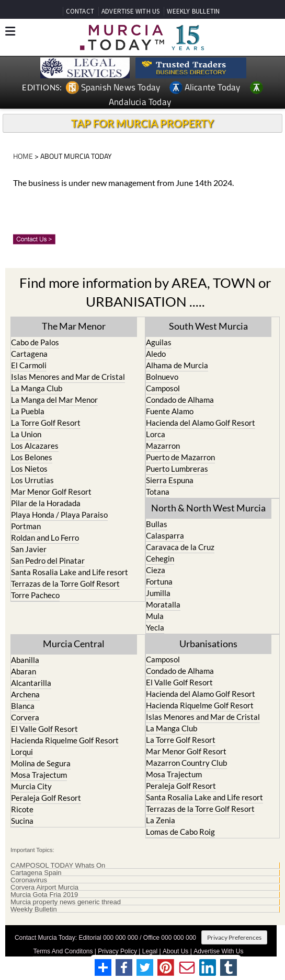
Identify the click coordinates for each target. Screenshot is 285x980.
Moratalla (163, 604)
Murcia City (31, 786)
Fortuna (159, 581)
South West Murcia (208, 326)
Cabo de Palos (35, 342)
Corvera (25, 717)
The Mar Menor (74, 326)
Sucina (22, 821)
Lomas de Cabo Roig (180, 832)
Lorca (156, 434)
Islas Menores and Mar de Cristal (68, 377)
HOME (23, 156)
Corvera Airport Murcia (44, 888)
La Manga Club (37, 388)
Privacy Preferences (234, 937)
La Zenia (161, 820)
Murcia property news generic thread (66, 902)
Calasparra (165, 535)
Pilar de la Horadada (46, 503)
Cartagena (29, 354)
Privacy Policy (117, 951)
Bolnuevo (162, 377)
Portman (26, 526)
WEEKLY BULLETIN (193, 11)
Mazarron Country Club (186, 763)
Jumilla (158, 593)
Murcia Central (74, 644)
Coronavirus (29, 880)
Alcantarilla (31, 683)
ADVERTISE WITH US (130, 11)
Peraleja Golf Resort (46, 798)
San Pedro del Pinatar (48, 561)
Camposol (163, 388)
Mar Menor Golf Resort (51, 492)
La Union (26, 434)
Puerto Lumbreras (177, 469)
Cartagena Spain (36, 873)
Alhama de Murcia (177, 365)
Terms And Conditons (63, 951)
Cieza (156, 570)
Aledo (156, 354)
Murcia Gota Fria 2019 (44, 895)
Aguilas (159, 342)
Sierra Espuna (170, 480)
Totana (158, 492)
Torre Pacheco (35, 595)
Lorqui (22, 752)
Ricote (22, 809)
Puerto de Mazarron (180, 457)
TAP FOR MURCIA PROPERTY (142, 123)
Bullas (157, 524)
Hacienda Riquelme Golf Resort (65, 740)
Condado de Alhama (180, 400)
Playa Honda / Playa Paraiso (59, 515)
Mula (155, 616)
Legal (150, 951)
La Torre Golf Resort (46, 423)
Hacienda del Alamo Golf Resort (201, 423)
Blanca (23, 706)
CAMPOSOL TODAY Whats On (58, 866)
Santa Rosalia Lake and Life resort (70, 572)
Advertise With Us (218, 951)
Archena (25, 694)
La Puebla (28, 411)
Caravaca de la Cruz (180, 547)
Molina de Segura (41, 763)
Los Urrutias (32, 480)
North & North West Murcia (208, 508)
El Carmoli (29, 365)
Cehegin (160, 558)
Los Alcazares (35, 446)
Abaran (24, 671)
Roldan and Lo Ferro (45, 538)
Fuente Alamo (170, 411)
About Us (175, 951)
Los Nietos (29, 469)
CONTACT (80, 11)
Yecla (155, 627)
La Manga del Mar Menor (54, 400)
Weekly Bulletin (34, 909)
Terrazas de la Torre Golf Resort (65, 584)
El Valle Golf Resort (44, 729)
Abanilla (25, 660)
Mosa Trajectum (39, 775)
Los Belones (32, 457)
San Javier (29, 549)
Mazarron (163, 446)
